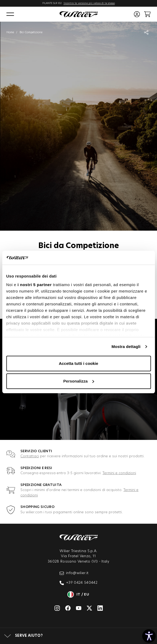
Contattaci (30, 456)
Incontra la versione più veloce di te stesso (89, 3)
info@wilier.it (74, 573)
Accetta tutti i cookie (78, 363)
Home (10, 32)
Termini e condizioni (119, 473)
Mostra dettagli (126, 347)
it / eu (78, 594)
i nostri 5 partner (34, 285)
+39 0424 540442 (78, 583)
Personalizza (79, 381)
